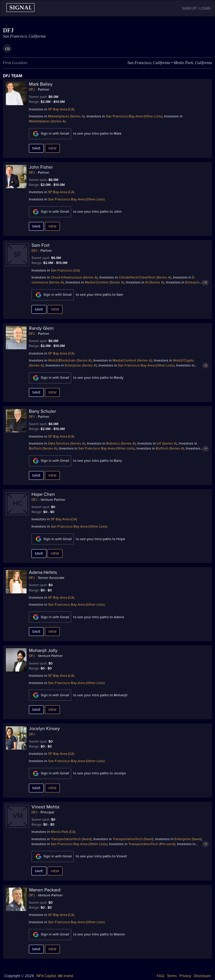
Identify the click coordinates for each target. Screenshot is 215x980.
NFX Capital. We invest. (55, 976)
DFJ (32, 89)
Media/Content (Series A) (105, 282)
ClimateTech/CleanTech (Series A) (145, 277)
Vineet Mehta (45, 807)
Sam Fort (41, 245)
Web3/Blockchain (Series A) (70, 360)
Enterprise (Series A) (81, 365)
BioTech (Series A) (43, 448)
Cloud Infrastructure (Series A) (74, 277)
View (52, 148)
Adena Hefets (43, 572)
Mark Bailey (41, 84)
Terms (172, 976)
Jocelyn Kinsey (44, 729)
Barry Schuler (42, 411)
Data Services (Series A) (67, 443)
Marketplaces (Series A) (67, 116)
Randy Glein (41, 328)
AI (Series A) (155, 282)
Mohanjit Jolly (43, 651)
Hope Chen (43, 494)
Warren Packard (45, 890)
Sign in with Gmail (50, 134)
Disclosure (202, 976)
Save (36, 148)
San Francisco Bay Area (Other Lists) (134, 116)
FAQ (160, 976)
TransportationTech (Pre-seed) (152, 844)
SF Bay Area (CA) (61, 109)
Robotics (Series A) (121, 443)
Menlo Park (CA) (63, 832)
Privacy (185, 976)
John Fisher (41, 167)
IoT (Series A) (167, 443)
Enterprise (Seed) (188, 839)
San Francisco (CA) (65, 270)
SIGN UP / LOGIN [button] (196, 8)
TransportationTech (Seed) (71, 839)
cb (7, 49)
